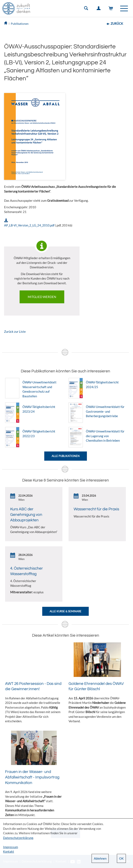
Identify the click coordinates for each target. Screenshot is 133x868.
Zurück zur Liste (15, 332)
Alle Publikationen (66, 456)
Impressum (11, 847)
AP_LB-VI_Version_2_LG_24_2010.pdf (29, 225)
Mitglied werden (42, 297)
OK (121, 858)
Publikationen (20, 24)
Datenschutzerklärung (18, 838)
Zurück (117, 24)
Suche (87, 9)
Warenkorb (112, 9)
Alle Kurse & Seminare (65, 611)
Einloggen (99, 9)
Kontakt (9, 851)
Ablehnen (100, 858)
